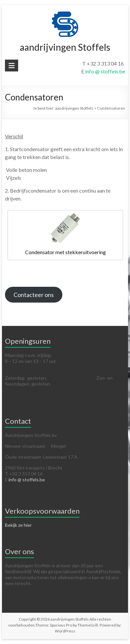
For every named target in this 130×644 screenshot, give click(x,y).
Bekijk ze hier (18, 525)
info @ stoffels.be (105, 71)
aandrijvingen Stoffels (65, 47)
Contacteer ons (34, 295)
